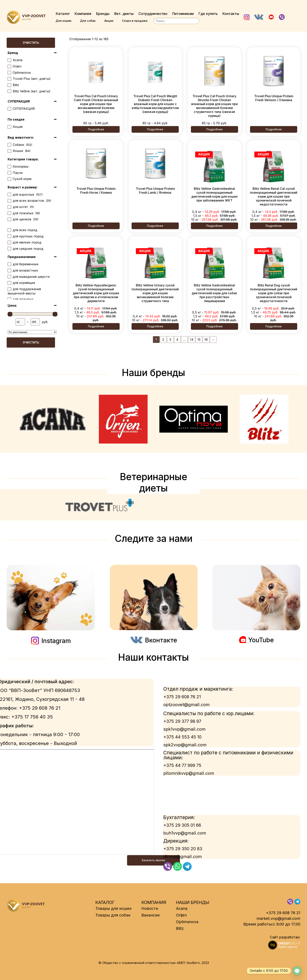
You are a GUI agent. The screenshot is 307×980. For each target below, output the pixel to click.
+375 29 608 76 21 (40, 708)
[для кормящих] (9, 283)
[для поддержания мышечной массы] (9, 289)
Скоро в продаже (135, 21)
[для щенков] (9, 219)
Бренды (103, 14)
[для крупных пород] (9, 236)
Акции (109, 21)
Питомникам (184, 14)
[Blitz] (9, 85)
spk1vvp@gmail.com (184, 729)
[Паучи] (9, 173)
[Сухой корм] (9, 179)
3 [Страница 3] (170, 339)
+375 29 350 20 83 (183, 849)
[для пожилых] (9, 213)
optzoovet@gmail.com (186, 705)
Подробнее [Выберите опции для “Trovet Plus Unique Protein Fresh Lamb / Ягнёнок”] (155, 226)
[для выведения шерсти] (9, 276)
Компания (83, 14)
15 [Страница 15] (199, 339)
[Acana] (9, 60)
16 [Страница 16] (206, 339)
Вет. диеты (124, 14)
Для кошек (64, 21)
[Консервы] (9, 166)
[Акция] (9, 127)
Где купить (209, 14)
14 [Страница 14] (192, 339)
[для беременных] (9, 264)
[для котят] (9, 207)
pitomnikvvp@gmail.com (189, 773)
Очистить (31, 43)
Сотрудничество (153, 14)
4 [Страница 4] (177, 339)
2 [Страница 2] (163, 339)
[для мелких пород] (9, 242)
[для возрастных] (9, 270)
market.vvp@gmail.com (278, 918)
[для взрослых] (9, 194)
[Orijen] (9, 66)
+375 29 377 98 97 (182, 721)
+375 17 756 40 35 (32, 717)
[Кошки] (9, 151)
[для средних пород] (9, 248)
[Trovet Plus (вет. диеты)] (9, 79)
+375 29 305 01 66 (182, 825)
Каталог (63, 14)
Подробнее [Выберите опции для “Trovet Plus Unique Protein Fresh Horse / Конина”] (96, 226)
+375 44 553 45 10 (182, 737)
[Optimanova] (9, 72)
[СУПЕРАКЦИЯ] (9, 109)
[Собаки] (9, 144)
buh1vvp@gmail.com (185, 833)
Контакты (232, 14)
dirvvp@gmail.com (183, 856)
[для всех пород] (9, 230)
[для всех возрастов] (9, 201)
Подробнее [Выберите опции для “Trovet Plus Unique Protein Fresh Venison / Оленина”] (274, 129)
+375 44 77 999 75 (182, 765)
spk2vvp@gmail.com (185, 745)
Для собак (88, 21)
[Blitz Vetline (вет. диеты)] (9, 91)
